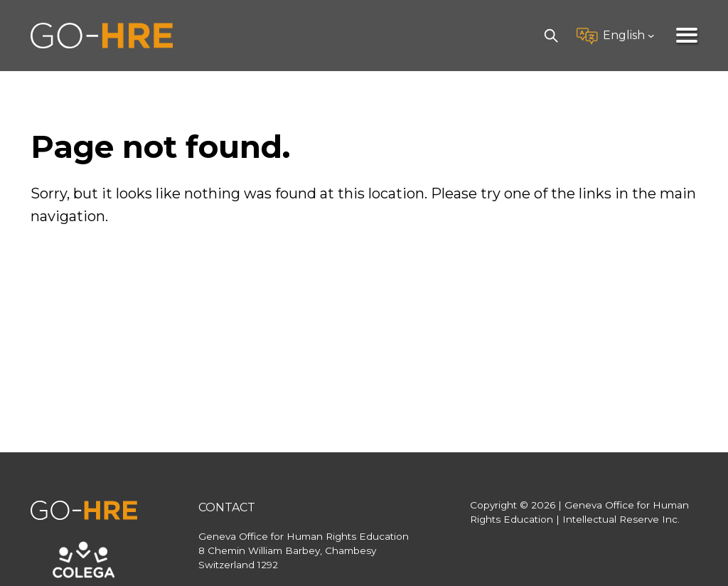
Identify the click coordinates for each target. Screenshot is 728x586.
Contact (227, 507)
